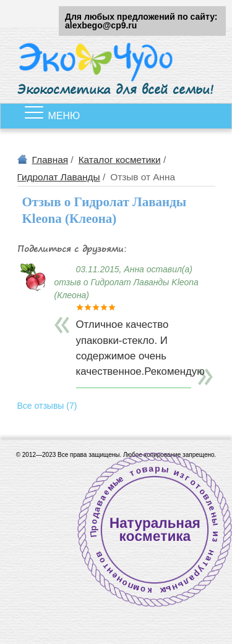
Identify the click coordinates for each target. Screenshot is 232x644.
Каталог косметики (120, 160)
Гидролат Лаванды (59, 177)
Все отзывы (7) (47, 406)
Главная (50, 160)
